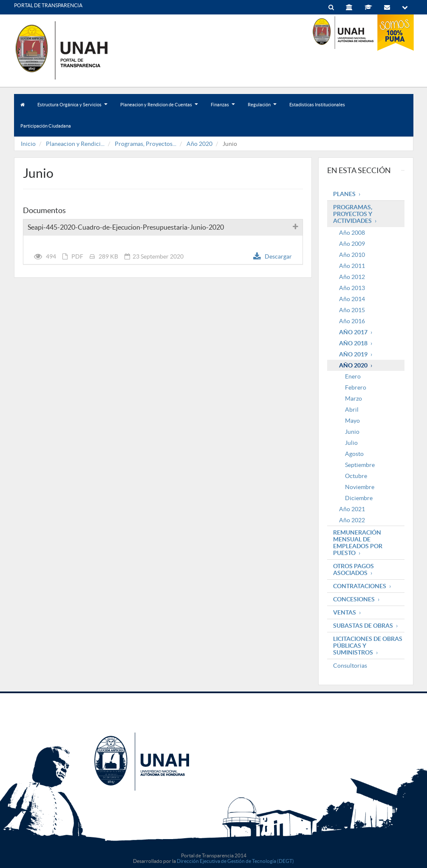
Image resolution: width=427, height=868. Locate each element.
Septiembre (360, 465)
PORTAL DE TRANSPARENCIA (48, 5)
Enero (353, 376)
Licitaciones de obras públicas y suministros (368, 646)
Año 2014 (352, 299)
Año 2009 (352, 244)
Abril (352, 410)
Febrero (356, 387)
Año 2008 (352, 233)
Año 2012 (352, 277)
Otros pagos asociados (353, 569)
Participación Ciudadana (46, 126)
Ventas (345, 612)
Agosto (354, 454)
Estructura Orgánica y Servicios (72, 109)
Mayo (352, 421)
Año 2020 (199, 144)
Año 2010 (352, 255)
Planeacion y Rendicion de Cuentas (159, 109)
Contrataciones (360, 586)
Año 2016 (352, 321)
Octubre (356, 476)
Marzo (353, 398)
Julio (351, 443)
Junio (352, 432)
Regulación (262, 109)
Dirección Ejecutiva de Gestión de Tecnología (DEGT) (235, 861)
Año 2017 (353, 332)
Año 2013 (352, 288)
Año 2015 (352, 310)
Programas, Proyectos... (146, 144)
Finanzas (223, 109)
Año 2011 (352, 266)
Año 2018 (353, 343)
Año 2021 (352, 509)
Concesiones (354, 599)
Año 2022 (352, 520)
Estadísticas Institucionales (317, 105)
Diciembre (359, 498)
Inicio (28, 144)
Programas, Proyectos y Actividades (353, 214)
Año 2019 (353, 354)
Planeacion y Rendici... (75, 144)
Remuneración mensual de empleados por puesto (358, 543)
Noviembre (360, 487)
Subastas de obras (363, 626)
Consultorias (350, 666)
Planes (344, 194)
